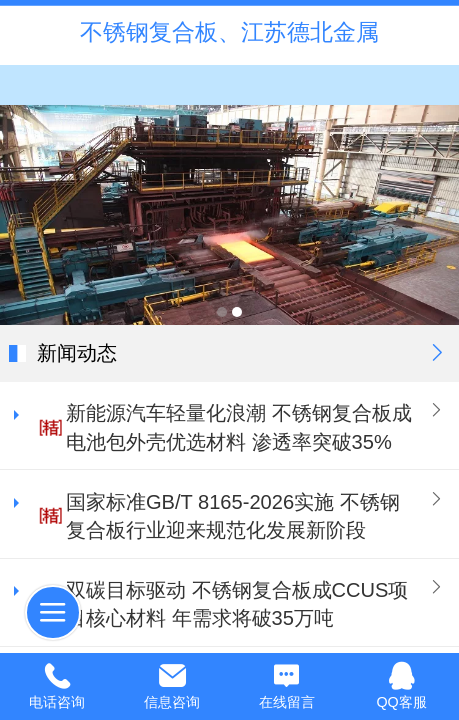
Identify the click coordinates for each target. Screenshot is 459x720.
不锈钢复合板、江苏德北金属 (229, 32)
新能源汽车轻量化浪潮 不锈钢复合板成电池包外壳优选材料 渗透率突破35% (239, 427)
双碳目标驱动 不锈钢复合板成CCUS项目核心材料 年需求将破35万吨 (237, 604)
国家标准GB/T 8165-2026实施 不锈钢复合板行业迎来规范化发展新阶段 (233, 516)
